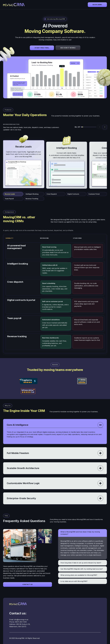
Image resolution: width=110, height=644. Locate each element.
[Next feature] (105, 127)
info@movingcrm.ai (21, 620)
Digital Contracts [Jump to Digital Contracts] (73, 194)
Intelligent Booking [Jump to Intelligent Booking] (32, 194)
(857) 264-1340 (21, 622)
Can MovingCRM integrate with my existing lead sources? (82, 569)
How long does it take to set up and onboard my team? (81, 563)
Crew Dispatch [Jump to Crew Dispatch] (52, 194)
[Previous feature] (100, 127)
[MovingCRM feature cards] (55, 161)
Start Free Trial (42, 48)
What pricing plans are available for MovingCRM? (79, 575)
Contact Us (28, 584)
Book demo (97, 5)
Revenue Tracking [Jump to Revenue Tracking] (32, 199)
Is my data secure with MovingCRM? (74, 581)
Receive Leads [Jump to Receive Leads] (10, 194)
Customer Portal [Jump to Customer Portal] (94, 194)
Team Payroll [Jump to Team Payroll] (9, 199)
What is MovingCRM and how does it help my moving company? (80, 533)
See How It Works (68, 48)
